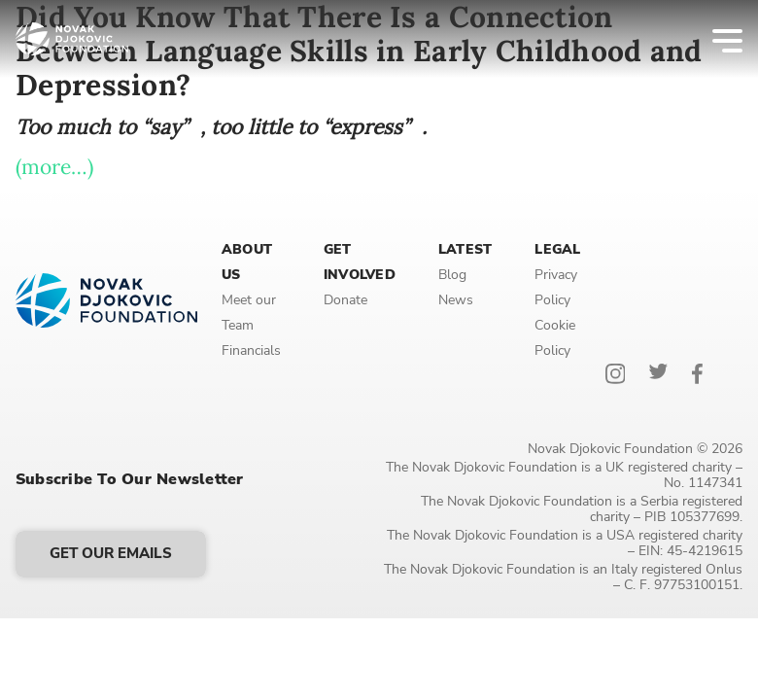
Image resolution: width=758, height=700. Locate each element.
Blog (452, 275)
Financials (251, 350)
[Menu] (715, 39)
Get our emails (111, 553)
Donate (345, 300)
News (456, 300)
